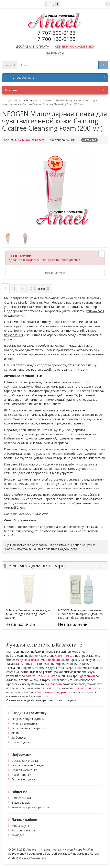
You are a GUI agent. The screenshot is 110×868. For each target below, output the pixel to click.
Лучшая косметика (24, 770)
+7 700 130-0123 (55, 39)
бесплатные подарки (51, 692)
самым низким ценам (40, 676)
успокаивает (95, 311)
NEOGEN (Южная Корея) (29, 140)
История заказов (23, 830)
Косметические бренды (28, 765)
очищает (30, 322)
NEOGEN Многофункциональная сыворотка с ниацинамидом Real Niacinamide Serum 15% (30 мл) (81, 614)
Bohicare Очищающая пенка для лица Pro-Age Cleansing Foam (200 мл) (28, 614)
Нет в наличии (55, 273)
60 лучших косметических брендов (40, 660)
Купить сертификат (25, 723)
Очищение (31, 100)
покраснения (13, 335)
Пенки (47, 100)
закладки (32, 260)
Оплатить (55, 684)
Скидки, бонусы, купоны (28, 719)
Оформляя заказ (88, 688)
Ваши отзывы (21, 802)
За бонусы (19, 737)
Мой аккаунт (20, 826)
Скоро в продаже (23, 779)
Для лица (14, 100)
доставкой (87, 676)
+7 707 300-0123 (55, 33)
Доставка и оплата (25, 761)
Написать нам (21, 798)
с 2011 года (63, 656)
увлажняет (79, 410)
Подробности (68, 549)
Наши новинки (21, 775)
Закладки (18, 835)
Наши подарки (21, 742)
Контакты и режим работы (30, 807)
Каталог (55, 90)
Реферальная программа (29, 728)
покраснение (14, 484)
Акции (15, 733)
